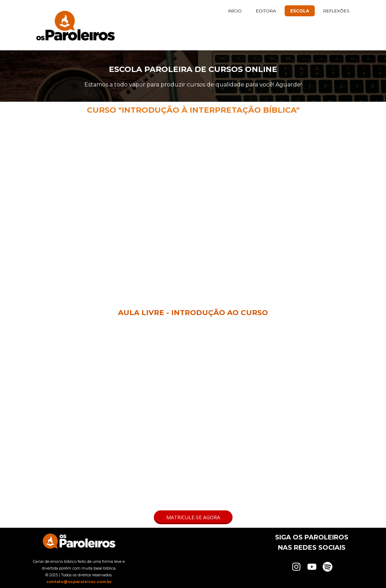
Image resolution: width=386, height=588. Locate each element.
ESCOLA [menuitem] (300, 11)
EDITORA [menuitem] (266, 11)
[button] (193, 517)
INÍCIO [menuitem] (235, 11)
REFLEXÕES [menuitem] (336, 11)
